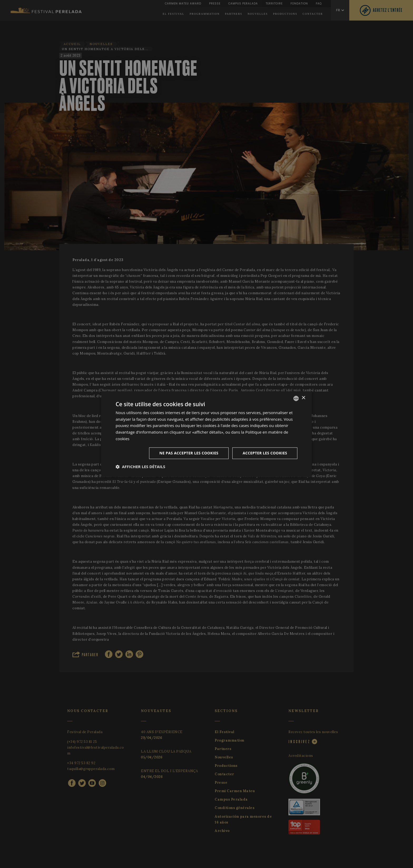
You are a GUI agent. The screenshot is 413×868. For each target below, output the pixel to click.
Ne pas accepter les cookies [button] (189, 453)
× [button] (303, 398)
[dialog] (206, 434)
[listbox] (296, 398)
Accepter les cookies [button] (265, 453)
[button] (140, 467)
